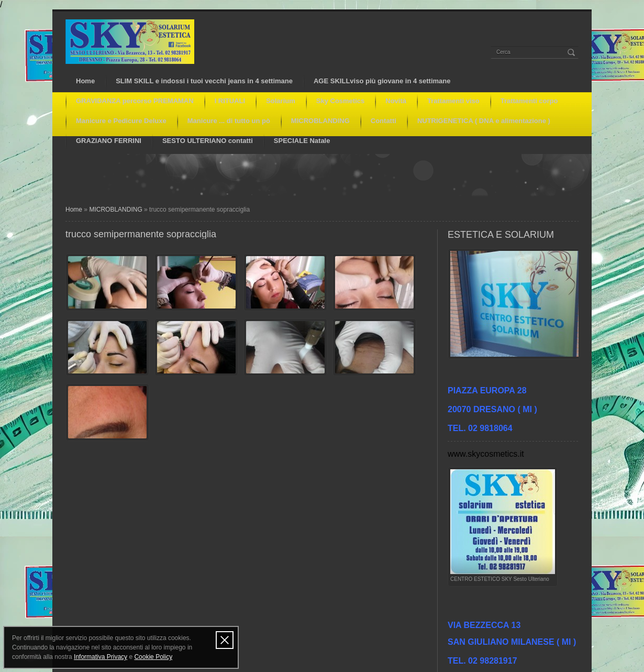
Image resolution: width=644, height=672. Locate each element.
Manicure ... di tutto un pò (229, 121)
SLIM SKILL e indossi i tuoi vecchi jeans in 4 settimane (204, 81)
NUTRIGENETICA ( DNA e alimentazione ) (484, 121)
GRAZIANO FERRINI (109, 141)
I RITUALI (230, 101)
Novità (396, 101)
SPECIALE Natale (302, 141)
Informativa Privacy (101, 657)
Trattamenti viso (453, 101)
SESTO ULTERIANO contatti (208, 141)
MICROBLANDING (320, 121)
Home (85, 81)
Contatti (384, 121)
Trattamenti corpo (529, 101)
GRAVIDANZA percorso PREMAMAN (135, 101)
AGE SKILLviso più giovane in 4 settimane (382, 81)
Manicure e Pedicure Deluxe (121, 121)
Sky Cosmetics (341, 101)
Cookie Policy (153, 657)
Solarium (281, 101)
